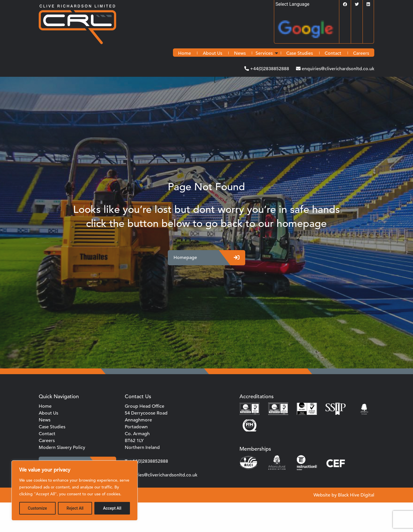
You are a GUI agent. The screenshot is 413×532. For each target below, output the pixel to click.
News (240, 53)
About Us (213, 53)
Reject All (75, 508)
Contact (333, 53)
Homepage (206, 258)
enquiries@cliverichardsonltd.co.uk (337, 69)
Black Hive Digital (356, 495)
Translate (308, 31)
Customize (37, 508)
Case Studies (300, 53)
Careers (361, 53)
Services (264, 53)
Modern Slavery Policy (62, 447)
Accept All (112, 508)
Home (185, 53)
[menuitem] (185, 53)
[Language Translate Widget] (307, 4)
